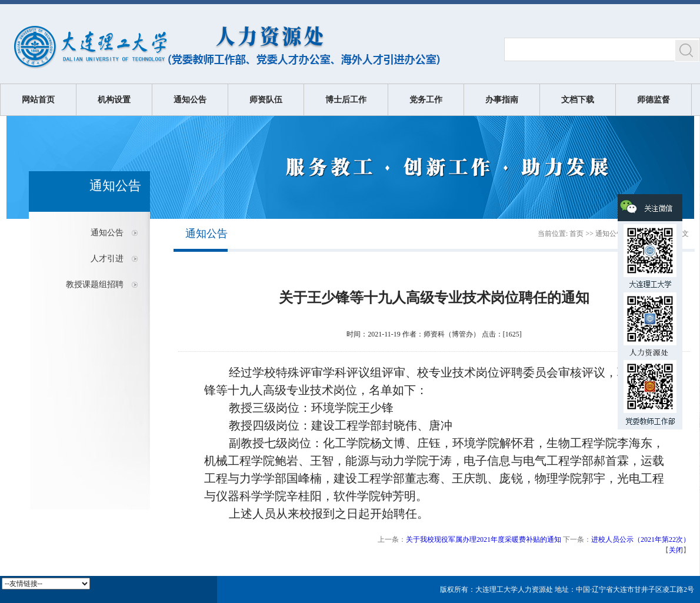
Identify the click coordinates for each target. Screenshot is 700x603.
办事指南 (502, 100)
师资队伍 (266, 100)
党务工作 (426, 100)
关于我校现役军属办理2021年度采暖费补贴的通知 (484, 539)
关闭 (676, 550)
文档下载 (578, 100)
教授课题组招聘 (95, 284)
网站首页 (38, 100)
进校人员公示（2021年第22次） (641, 539)
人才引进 (107, 259)
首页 (576, 234)
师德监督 (654, 100)
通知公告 (190, 100)
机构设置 (114, 100)
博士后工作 (346, 100)
